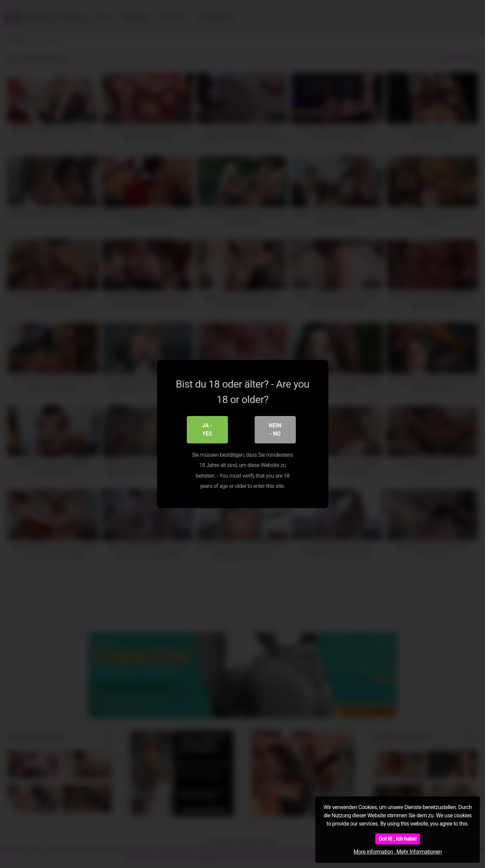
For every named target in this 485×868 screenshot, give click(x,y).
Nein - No (275, 430)
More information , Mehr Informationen (397, 852)
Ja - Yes (207, 430)
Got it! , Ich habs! (398, 839)
